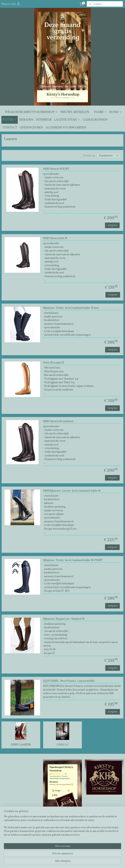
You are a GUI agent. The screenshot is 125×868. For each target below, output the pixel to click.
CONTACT (10, 127)
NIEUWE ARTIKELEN (75, 112)
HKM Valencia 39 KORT (56, 169)
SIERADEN (26, 120)
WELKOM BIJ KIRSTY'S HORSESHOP (31, 112)
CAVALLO (62, 745)
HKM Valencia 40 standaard (58, 421)
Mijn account (11, 4)
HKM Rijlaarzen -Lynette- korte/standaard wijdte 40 (72, 491)
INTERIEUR (44, 120)
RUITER (10, 120)
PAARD (100, 112)
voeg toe (112, 225)
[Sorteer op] (109, 156)
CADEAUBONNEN (95, 120)
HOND (116, 112)
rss (60, 862)
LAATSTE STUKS (67, 120)
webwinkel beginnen (71, 862)
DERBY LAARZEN (21, 745)
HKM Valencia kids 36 (55, 238)
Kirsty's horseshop (54, 823)
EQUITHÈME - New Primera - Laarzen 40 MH (69, 681)
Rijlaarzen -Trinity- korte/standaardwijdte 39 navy (71, 308)
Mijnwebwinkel (99, 862)
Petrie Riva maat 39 (54, 363)
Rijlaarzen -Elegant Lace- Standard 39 (64, 619)
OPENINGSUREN (31, 127)
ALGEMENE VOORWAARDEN (66, 127)
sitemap (54, 862)
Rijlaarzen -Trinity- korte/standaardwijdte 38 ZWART (73, 560)
